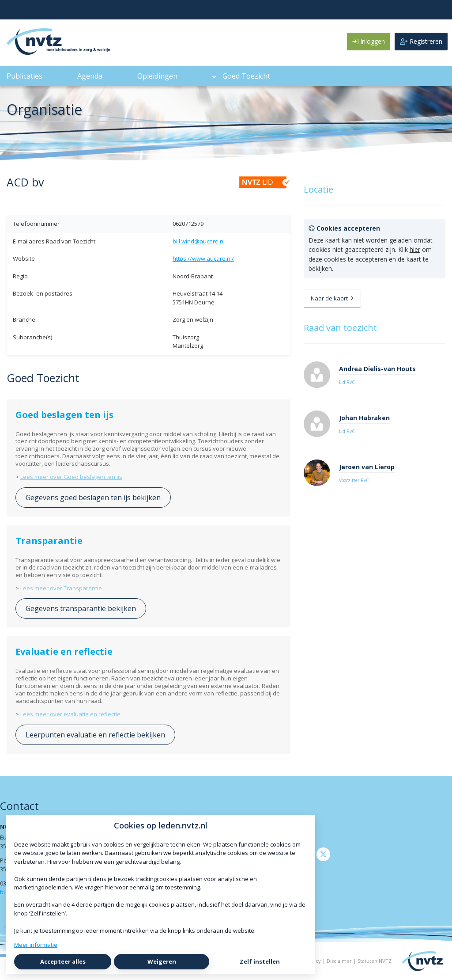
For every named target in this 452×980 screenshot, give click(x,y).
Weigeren (162, 961)
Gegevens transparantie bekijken (81, 608)
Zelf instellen (260, 961)
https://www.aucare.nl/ (203, 258)
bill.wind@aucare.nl (199, 241)
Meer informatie (36, 945)
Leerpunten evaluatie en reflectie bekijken (95, 735)
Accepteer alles (63, 961)
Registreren (421, 41)
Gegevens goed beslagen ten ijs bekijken (93, 498)
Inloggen (369, 41)
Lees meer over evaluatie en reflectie (70, 714)
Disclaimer (339, 961)
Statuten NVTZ (375, 961)
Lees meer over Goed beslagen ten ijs (71, 477)
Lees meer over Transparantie (61, 588)
